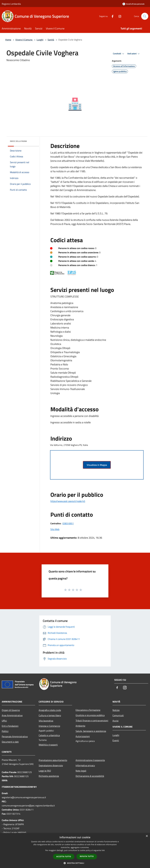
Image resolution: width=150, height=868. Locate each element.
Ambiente (80, 726)
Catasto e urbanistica (49, 735)
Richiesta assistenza (49, 776)
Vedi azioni (134, 54)
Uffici (4, 721)
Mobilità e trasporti (48, 745)
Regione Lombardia (11, 4)
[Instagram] (119, 16)
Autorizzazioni (83, 736)
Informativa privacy (85, 765)
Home (8, 40)
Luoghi (40, 40)
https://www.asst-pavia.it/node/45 (68, 501)
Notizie (116, 710)
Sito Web (55, 529)
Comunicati (118, 715)
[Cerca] (145, 16)
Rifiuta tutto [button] (87, 856)
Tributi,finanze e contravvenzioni (92, 721)
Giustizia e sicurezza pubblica (90, 715)
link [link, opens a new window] (103, 850)
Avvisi (116, 721)
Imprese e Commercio (49, 726)
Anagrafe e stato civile (50, 710)
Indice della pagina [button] (18, 141)
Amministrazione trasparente (90, 760)
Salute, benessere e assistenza (91, 731)
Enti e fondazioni (10, 726)
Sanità (51, 40)
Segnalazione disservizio (51, 765)
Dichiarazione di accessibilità (90, 776)
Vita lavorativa (46, 721)
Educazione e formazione (88, 710)
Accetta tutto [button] (64, 857)
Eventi (116, 740)
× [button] (147, 836)
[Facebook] (111, 16)
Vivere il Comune (24, 40)
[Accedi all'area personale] (133, 4)
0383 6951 (68, 523)
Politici (5, 731)
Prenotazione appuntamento (53, 760)
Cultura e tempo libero (50, 715)
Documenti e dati (10, 742)
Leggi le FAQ (45, 771)
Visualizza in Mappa (97, 465)
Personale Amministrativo (15, 736)
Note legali (81, 771)
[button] (75, 863)
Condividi (119, 54)
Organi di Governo (11, 710)
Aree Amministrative (12, 715)
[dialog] (75, 851)
